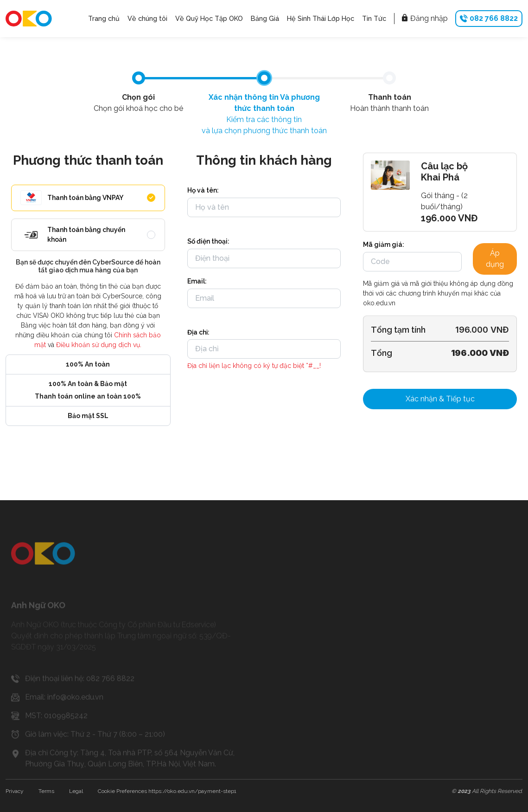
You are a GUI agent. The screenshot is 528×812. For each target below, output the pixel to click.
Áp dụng (495, 259)
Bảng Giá (265, 18)
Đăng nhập (424, 18)
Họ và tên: (203, 190)
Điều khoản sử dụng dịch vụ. (99, 345)
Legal (76, 791)
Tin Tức (374, 18)
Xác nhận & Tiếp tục (440, 399)
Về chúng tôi (147, 18)
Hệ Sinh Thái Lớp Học (321, 18)
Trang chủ (104, 18)
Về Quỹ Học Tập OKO (209, 18)
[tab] (139, 78)
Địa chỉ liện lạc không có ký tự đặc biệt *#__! (254, 366)
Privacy (15, 791)
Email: (197, 281)
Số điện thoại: (208, 241)
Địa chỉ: (198, 332)
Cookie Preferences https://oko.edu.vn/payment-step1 (167, 791)
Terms (46, 791)
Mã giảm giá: (384, 245)
